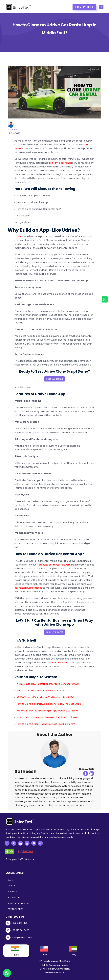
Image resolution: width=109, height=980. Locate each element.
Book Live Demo (54, 632)
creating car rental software (55, 565)
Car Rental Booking (57, 663)
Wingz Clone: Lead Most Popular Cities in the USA (43, 691)
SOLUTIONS (13, 892)
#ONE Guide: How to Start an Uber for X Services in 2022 (48, 684)
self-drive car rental (60, 163)
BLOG (10, 880)
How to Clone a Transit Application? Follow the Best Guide (49, 704)
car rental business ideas (28, 588)
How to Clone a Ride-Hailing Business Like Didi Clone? (46, 724)
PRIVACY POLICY (16, 909)
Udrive (18, 236)
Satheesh (13, 130)
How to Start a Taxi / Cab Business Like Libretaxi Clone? (47, 717)
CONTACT (13, 886)
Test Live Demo (54, 379)
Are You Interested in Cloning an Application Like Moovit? (48, 711)
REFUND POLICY (15, 897)
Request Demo (84, 7)
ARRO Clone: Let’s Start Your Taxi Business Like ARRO (45, 697)
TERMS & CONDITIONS (18, 903)
